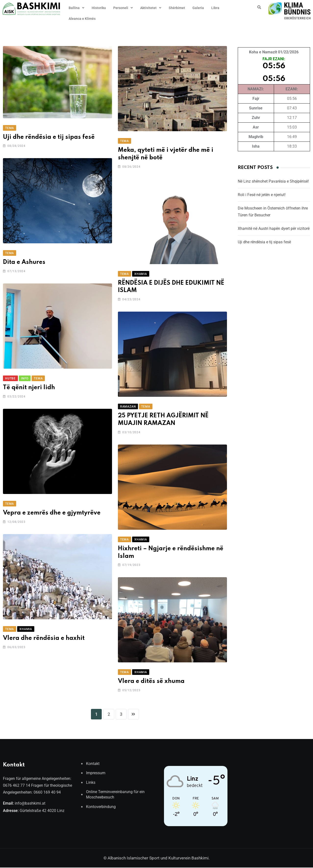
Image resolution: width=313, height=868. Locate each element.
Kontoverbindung (101, 807)
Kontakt (93, 764)
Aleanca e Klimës (82, 19)
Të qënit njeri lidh (29, 388)
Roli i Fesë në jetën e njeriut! (262, 195)
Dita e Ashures (24, 262)
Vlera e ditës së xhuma (151, 681)
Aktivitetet (151, 8)
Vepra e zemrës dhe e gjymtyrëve (52, 513)
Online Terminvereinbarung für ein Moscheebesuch (115, 795)
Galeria (198, 8)
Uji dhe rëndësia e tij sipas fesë (49, 137)
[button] (76, 8)
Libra (215, 8)
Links (91, 783)
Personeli (123, 8)
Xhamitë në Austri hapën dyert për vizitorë (274, 229)
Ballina (76, 8)
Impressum (96, 773)
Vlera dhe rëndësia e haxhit (44, 638)
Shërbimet (177, 8)
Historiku (99, 8)
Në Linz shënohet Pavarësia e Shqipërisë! (273, 181)
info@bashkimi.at (30, 804)
